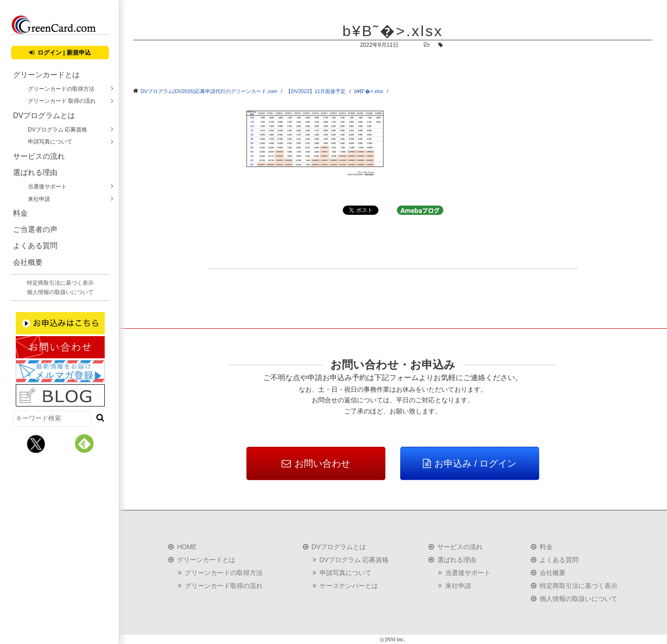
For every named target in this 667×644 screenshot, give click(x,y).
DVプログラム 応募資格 (57, 130)
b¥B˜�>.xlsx (369, 91)
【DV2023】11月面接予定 (316, 91)
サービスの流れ (39, 156)
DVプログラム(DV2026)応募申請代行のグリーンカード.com (209, 91)
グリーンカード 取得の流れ (62, 101)
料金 (20, 213)
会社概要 (28, 262)
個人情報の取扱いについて (60, 292)
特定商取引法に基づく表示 (60, 283)
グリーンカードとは (46, 75)
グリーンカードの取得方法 (61, 89)
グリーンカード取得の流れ (224, 586)
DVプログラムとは (44, 116)
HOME (187, 547)
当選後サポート (47, 187)
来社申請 (39, 199)
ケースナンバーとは (349, 586)
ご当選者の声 (35, 229)
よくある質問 (35, 246)
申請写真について (50, 142)
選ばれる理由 (35, 172)
